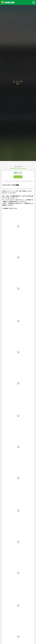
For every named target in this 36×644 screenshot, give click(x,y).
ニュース (18, 177)
